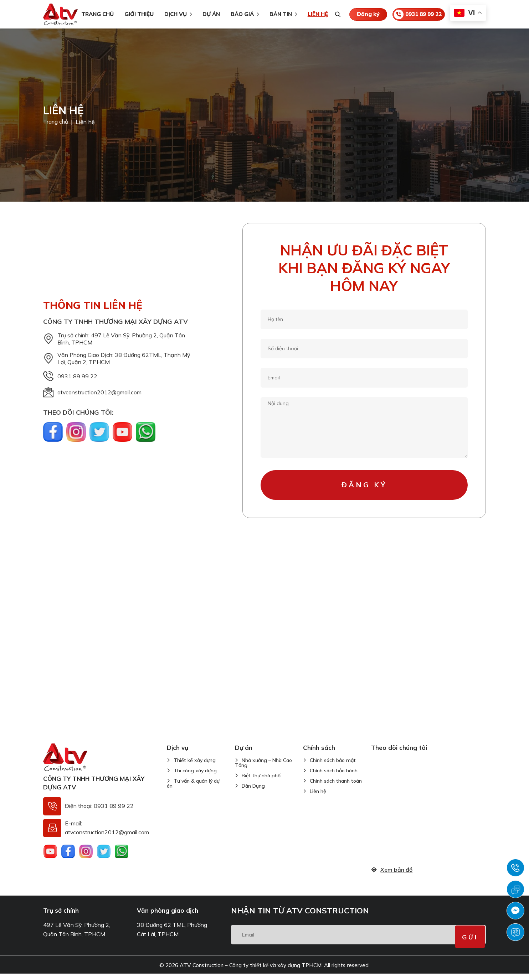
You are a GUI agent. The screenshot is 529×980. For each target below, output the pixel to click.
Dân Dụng (253, 792)
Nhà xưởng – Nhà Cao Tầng (263, 769)
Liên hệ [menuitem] (316, 14)
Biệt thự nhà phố (261, 782)
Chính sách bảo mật (333, 766)
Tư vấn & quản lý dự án (193, 789)
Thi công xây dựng (195, 777)
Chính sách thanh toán (336, 787)
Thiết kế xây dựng (195, 766)
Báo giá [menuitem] (240, 14)
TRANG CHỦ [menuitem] (95, 14)
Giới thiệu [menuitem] (137, 14)
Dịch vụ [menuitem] (173, 14)
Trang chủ (56, 122)
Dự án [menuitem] (209, 14)
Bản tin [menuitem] (279, 14)
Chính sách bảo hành (334, 777)
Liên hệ (318, 797)
